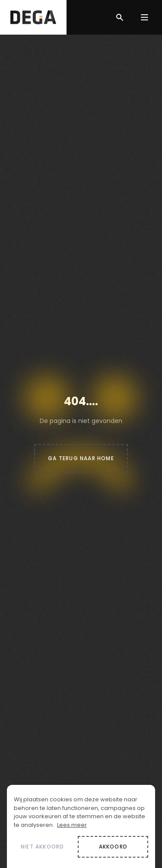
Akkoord (113, 847)
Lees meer (72, 825)
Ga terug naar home (81, 458)
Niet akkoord (42, 847)
